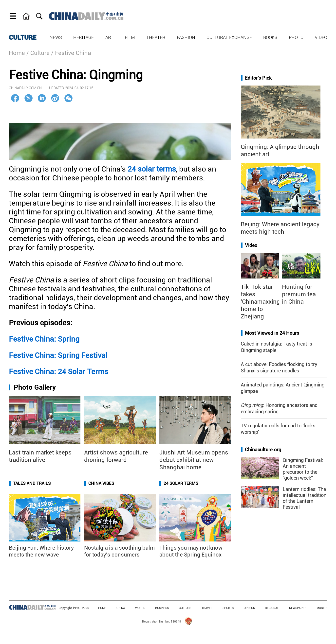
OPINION (249, 608)
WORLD (140, 608)
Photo (296, 37)
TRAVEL (207, 608)
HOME (102, 608)
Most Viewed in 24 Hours (272, 333)
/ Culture (38, 53)
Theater (156, 37)
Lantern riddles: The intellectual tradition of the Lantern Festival (305, 498)
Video (321, 37)
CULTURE (23, 37)
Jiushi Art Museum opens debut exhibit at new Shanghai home (194, 460)
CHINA (121, 608)
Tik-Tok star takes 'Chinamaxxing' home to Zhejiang (261, 302)
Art (109, 37)
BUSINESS (162, 608)
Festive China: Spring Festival (58, 355)
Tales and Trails (32, 483)
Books (270, 37)
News (56, 37)
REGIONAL (272, 608)
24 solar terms (152, 169)
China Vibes (101, 483)
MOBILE (322, 608)
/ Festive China (71, 53)
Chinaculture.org (263, 450)
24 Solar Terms (181, 483)
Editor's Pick (258, 78)
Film (130, 37)
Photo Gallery (35, 387)
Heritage (84, 37)
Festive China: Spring (44, 339)
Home (17, 53)
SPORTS (228, 608)
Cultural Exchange (229, 37)
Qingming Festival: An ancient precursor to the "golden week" (303, 469)
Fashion (186, 37)
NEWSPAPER (298, 608)
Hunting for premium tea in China (299, 294)
